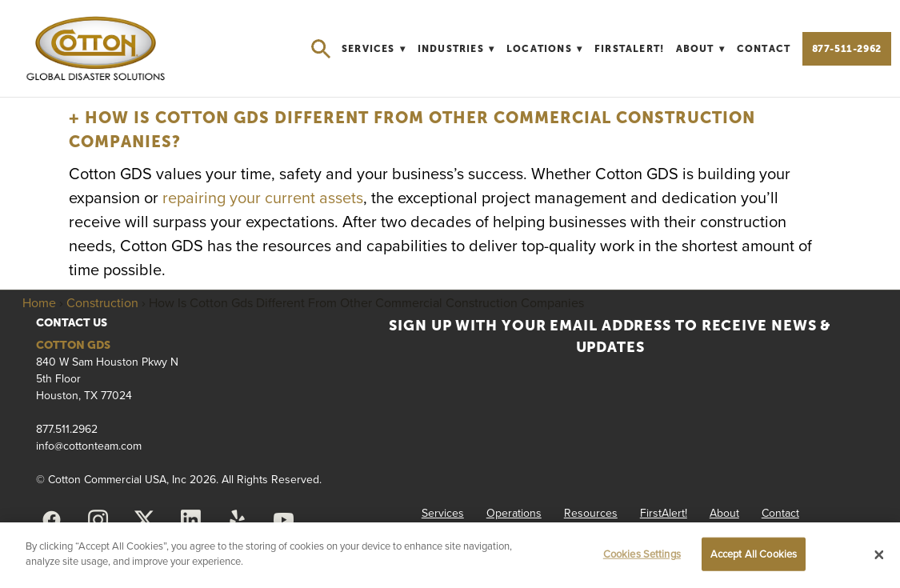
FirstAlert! (629, 49)
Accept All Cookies (754, 554)
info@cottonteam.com (89, 446)
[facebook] (51, 520)
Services (374, 49)
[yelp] (237, 520)
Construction (102, 302)
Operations (514, 513)
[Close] (879, 555)
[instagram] (98, 520)
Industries (456, 49)
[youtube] (283, 520)
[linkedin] (190, 520)
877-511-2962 (847, 49)
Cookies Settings (642, 554)
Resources (591, 513)
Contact (764, 49)
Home (39, 302)
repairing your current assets (263, 197)
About (701, 49)
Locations (545, 49)
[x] (144, 520)
